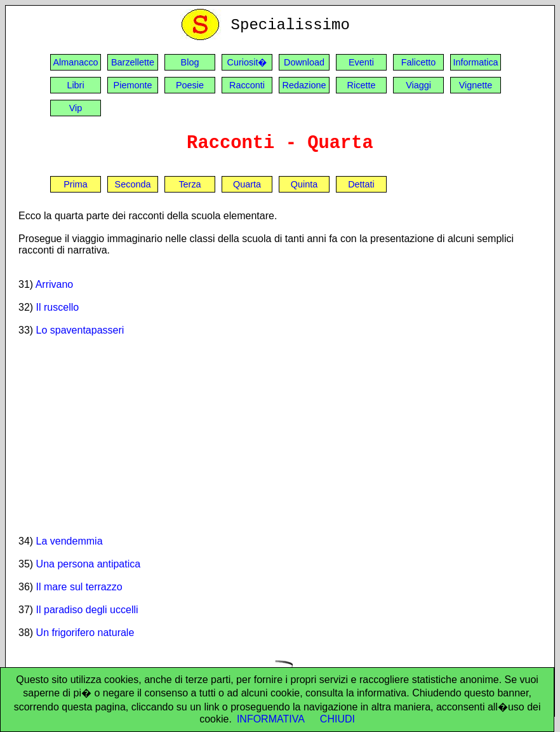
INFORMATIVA (271, 719)
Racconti (247, 85)
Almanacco (75, 62)
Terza (190, 184)
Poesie (190, 85)
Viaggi (418, 85)
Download (304, 62)
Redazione (304, 85)
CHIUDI (337, 719)
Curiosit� (247, 62)
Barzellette (133, 62)
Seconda (133, 184)
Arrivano (55, 284)
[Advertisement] (280, 435)
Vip (76, 108)
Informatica (475, 62)
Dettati (361, 184)
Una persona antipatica (89, 564)
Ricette (362, 85)
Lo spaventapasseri (80, 330)
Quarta (247, 184)
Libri (75, 85)
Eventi (361, 62)
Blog (190, 62)
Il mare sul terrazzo (79, 587)
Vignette (476, 85)
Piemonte (133, 85)
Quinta (304, 184)
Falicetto (418, 62)
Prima (76, 184)
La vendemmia (70, 541)
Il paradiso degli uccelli (87, 610)
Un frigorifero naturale (85, 633)
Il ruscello (58, 307)
